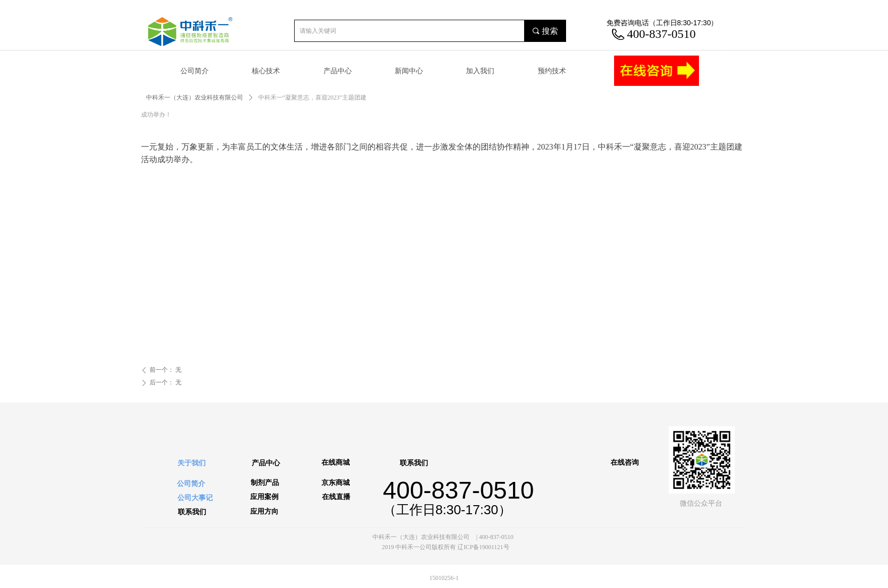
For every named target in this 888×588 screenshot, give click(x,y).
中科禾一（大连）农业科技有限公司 (195, 97)
